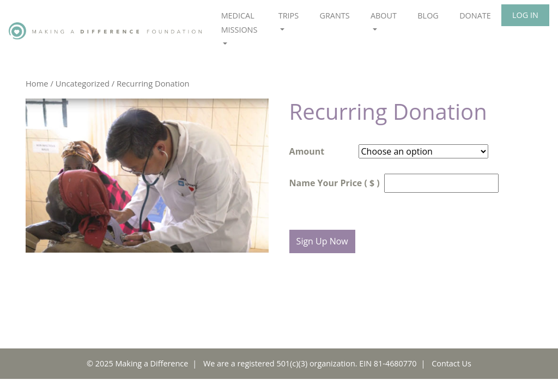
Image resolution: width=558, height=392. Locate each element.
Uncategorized (83, 83)
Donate (475, 16)
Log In (525, 15)
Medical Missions (239, 23)
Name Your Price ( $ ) (335, 183)
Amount (307, 151)
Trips (289, 16)
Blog (428, 16)
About (384, 16)
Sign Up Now (322, 241)
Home (37, 83)
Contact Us (451, 363)
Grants (334, 16)
